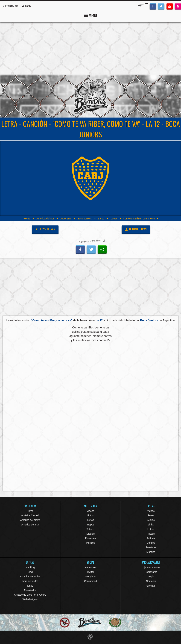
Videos (91, 511)
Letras (114, 219)
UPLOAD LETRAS (136, 229)
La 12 (101, 219)
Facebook (90, 567)
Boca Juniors (85, 219)
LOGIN (27, 6)
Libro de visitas (30, 581)
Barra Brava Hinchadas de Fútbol (90, 96)
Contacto (151, 581)
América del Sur (45, 219)
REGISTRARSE (10, 6)
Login (151, 577)
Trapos (90, 525)
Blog (30, 572)
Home (27, 219)
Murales (90, 543)
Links (151, 525)
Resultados (30, 590)
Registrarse (151, 572)
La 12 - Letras (45, 229)
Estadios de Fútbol (30, 577)
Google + (90, 577)
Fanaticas (91, 538)
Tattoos (90, 529)
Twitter (90, 572)
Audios (151, 520)
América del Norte (30, 520)
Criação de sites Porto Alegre (30, 595)
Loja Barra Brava (151, 567)
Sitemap (151, 586)
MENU (90, 15)
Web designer (30, 599)
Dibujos (91, 534)
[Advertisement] (90, 49)
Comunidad (90, 581)
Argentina (66, 219)
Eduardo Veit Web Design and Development (91, 637)
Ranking (30, 567)
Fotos (90, 515)
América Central (30, 515)
